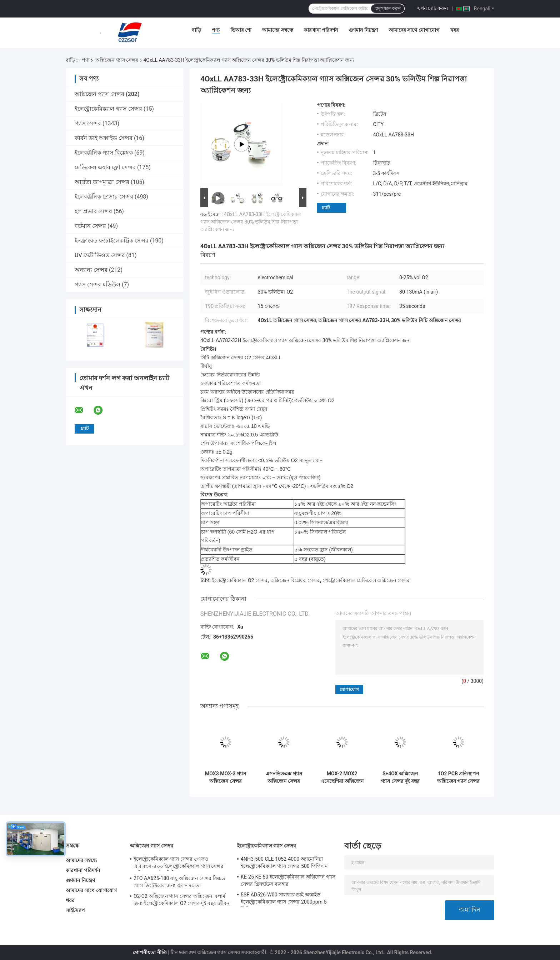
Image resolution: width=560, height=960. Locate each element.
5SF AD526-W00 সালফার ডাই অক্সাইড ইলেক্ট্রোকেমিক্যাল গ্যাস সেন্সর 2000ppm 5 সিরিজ (284, 899)
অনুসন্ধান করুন (387, 9)
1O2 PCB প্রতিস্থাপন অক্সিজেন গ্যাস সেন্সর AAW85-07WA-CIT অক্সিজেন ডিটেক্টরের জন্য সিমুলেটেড (459, 777)
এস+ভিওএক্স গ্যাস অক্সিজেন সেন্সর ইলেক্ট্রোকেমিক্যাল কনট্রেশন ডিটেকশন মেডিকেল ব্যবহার (284, 777)
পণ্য (216, 30)
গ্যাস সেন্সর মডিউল (97, 284)
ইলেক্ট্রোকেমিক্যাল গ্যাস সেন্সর (108, 109)
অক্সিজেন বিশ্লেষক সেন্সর (295, 580)
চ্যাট (326, 208)
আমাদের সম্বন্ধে (277, 30)
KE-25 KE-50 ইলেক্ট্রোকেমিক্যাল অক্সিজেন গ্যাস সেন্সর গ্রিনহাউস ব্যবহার (288, 880)
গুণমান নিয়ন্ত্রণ (363, 30)
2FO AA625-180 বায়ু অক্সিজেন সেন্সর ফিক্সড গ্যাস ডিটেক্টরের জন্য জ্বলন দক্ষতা (179, 882)
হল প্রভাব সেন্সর (93, 211)
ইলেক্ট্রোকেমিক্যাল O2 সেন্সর (239, 580)
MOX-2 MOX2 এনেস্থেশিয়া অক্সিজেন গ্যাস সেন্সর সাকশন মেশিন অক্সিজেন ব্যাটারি (342, 777)
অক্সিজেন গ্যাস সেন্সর (117, 60)
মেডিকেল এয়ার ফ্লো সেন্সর (105, 167)
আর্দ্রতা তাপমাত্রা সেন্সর (102, 182)
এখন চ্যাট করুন (432, 8)
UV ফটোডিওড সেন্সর (100, 255)
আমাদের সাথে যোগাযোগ (414, 30)
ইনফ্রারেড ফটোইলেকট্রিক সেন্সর (112, 241)
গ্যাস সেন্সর (88, 123)
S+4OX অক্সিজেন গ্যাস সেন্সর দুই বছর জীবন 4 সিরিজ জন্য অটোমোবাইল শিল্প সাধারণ (400, 777)
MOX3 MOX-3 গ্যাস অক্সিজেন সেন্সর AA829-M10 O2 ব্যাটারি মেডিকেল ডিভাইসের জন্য (226, 777)
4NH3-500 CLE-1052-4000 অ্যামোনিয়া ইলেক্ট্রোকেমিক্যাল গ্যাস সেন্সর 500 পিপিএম (284, 862)
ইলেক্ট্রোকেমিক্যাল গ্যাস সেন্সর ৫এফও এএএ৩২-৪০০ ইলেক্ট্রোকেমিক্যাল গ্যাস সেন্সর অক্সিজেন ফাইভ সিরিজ (179, 864)
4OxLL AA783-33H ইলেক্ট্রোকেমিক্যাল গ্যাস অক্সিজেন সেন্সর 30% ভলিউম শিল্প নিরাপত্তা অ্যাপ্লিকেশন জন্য (251, 222)
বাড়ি (196, 30)
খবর (454, 30)
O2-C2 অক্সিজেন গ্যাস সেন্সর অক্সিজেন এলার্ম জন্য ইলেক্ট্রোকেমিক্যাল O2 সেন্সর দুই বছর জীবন (181, 900)
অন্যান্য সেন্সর (91, 270)
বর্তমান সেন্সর (90, 226)
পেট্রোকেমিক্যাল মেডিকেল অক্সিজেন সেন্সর (366, 580)
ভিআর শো (241, 30)
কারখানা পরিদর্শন (321, 30)
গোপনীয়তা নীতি (150, 952)
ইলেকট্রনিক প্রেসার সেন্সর (104, 197)
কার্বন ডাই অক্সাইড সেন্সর (104, 138)
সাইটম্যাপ (76, 910)
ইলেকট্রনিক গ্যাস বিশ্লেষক (104, 153)
